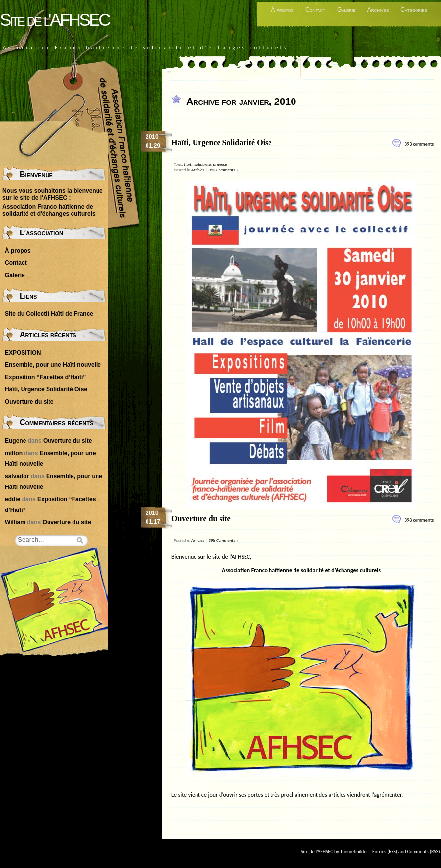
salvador (17, 476)
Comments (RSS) (424, 852)
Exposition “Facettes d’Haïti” (45, 377)
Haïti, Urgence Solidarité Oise (221, 142)
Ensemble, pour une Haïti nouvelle (53, 365)
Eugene (15, 441)
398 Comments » (223, 540)
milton (14, 453)
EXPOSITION (23, 353)
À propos (282, 10)
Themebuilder (354, 852)
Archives (378, 10)
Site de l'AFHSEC (55, 19)
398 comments (419, 520)
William (15, 522)
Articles (198, 169)
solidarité (202, 164)
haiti (188, 164)
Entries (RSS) (385, 852)
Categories (414, 10)
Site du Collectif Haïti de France (49, 314)
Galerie (346, 10)
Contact (315, 10)
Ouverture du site (201, 519)
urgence (220, 164)
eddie (12, 499)
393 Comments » (223, 169)
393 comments (419, 144)
